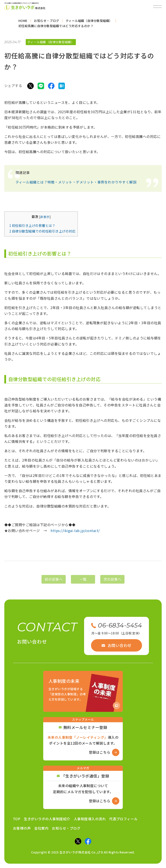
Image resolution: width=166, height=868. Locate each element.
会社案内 (41, 828)
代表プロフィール (123, 819)
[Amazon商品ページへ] (83, 691)
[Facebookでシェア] (51, 87)
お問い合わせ (117, 645)
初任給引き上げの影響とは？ (32, 227)
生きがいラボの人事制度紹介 (47, 819)
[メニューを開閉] (157, 7)
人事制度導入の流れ (90, 819)
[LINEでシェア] (41, 87)
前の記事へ (54, 584)
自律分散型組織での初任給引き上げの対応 (42, 233)
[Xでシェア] (30, 87)
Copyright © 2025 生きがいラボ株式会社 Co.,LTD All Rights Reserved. (83, 852)
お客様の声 (22, 828)
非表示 (45, 219)
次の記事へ (112, 584)
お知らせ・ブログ (66, 828)
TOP (17, 819)
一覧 (83, 584)
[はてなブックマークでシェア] (62, 87)
